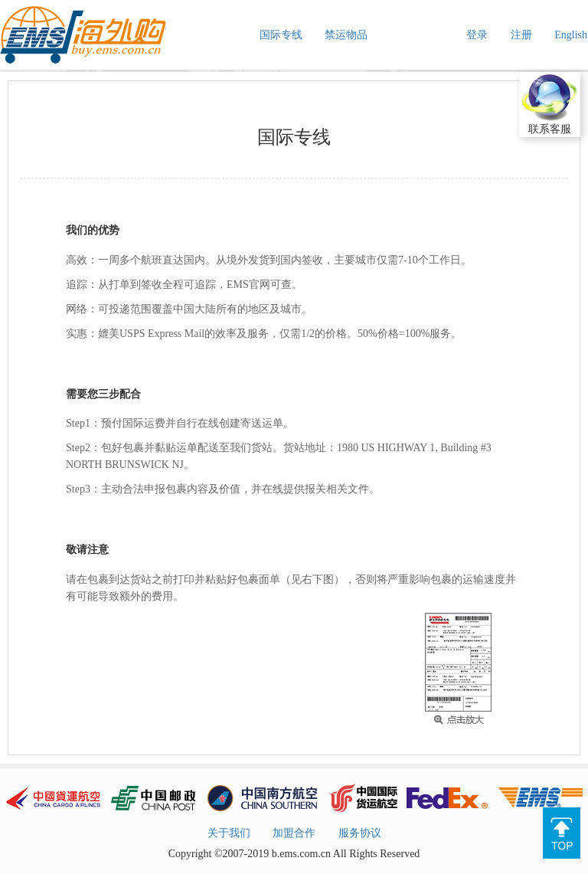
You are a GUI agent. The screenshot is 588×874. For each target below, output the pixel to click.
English (571, 35)
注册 (521, 35)
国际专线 (281, 35)
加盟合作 (294, 833)
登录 (477, 35)
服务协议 (360, 833)
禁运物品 (346, 35)
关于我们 (229, 833)
